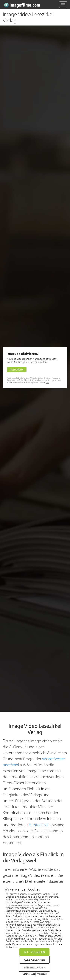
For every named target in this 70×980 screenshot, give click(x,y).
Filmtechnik (39, 825)
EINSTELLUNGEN (34, 968)
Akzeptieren (17, 370)
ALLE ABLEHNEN (34, 960)
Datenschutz (29, 974)
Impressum (42, 974)
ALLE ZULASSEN (34, 952)
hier (48, 382)
